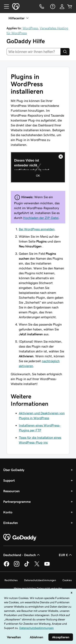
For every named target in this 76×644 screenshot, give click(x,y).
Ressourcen (11, 491)
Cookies (67, 580)
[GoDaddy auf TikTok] (27, 566)
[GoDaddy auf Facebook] (6, 566)
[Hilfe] (52, 7)
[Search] (65, 52)
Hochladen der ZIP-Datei (41, 218)
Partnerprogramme (17, 502)
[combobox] (34, 52)
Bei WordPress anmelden (37, 229)
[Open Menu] (5, 7)
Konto (8, 512)
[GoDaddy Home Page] (20, 537)
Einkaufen (11, 523)
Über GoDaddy (14, 470)
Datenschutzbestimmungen (40, 580)
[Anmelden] (62, 7)
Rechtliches (11, 580)
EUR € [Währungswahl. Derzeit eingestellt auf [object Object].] (66, 555)
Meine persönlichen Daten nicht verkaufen (38, 588)
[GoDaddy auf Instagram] (17, 566)
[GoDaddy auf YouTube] (47, 566)
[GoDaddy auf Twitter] (37, 566)
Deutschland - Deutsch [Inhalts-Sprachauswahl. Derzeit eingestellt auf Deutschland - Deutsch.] (22, 555)
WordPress (30, 28)
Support (9, 480)
